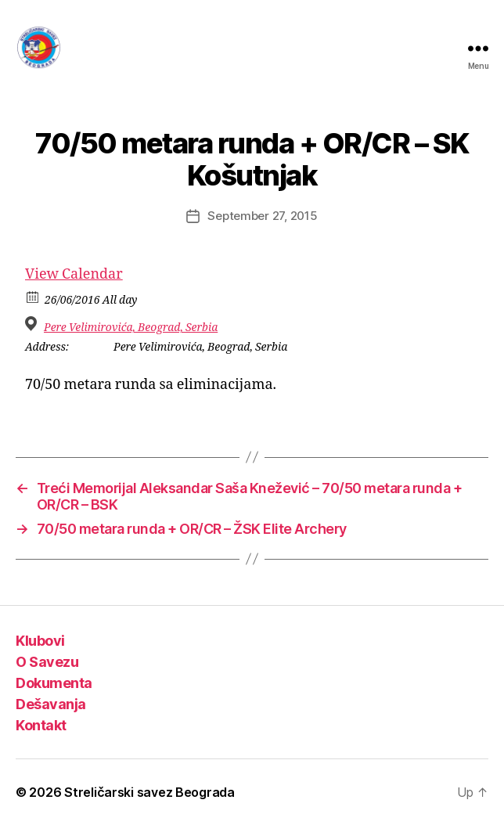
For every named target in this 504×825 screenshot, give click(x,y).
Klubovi (40, 641)
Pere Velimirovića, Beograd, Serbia (131, 328)
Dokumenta (54, 683)
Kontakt (41, 725)
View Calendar (74, 274)
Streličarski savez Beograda (149, 792)
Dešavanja (51, 704)
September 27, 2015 (262, 216)
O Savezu (47, 662)
